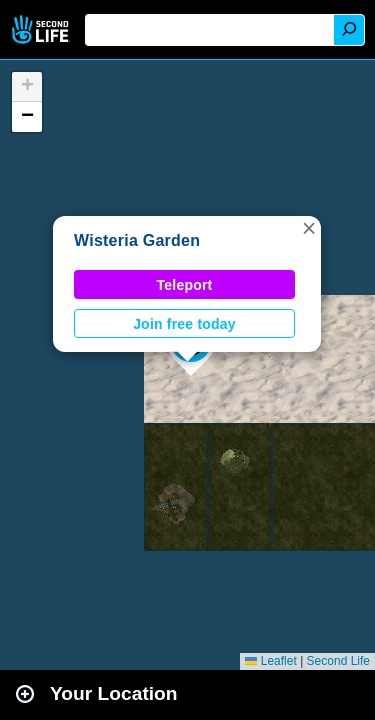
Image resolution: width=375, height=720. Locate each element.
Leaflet (270, 661)
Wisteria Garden (137, 240)
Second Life (42, 29)
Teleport (185, 285)
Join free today (184, 324)
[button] (309, 228)
